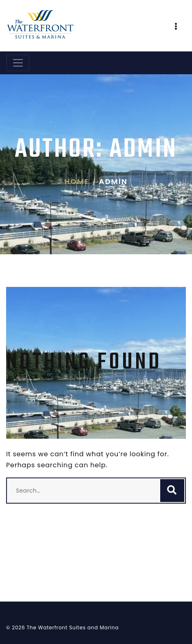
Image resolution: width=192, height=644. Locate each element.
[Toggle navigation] (18, 63)
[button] (176, 27)
